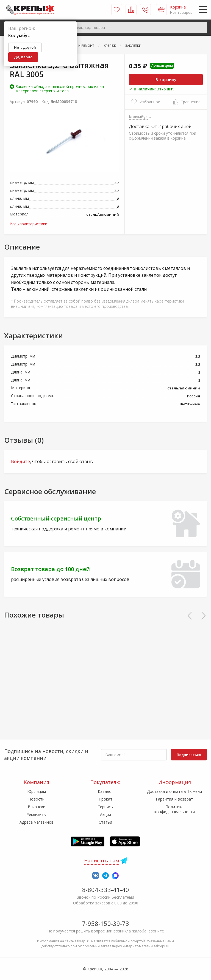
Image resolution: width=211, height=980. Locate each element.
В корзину (166, 79)
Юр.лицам (37, 791)
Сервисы (105, 807)
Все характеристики (28, 224)
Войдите (20, 461)
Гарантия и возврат (174, 799)
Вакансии (37, 807)
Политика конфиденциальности (175, 809)
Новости (36, 799)
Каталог (105, 791)
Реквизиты (36, 814)
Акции (105, 814)
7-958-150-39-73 (106, 923)
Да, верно (23, 57)
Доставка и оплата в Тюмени (174, 791)
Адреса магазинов (37, 822)
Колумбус (138, 117)
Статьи (105, 822)
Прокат (105, 799)
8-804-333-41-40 (106, 890)
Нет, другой (25, 47)
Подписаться (189, 755)
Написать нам (102, 860)
